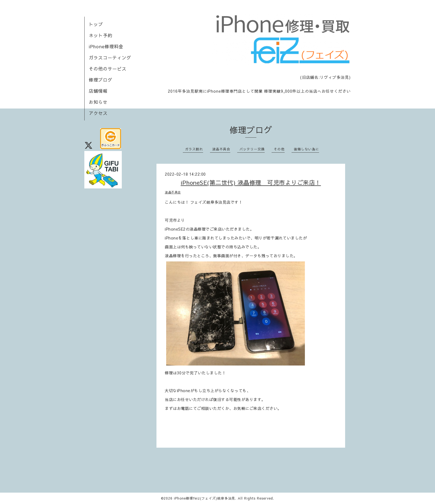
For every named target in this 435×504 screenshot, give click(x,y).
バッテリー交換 (252, 149)
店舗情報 (98, 91)
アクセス (98, 113)
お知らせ (98, 102)
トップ (96, 24)
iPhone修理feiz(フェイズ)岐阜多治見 (205, 498)
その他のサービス (108, 69)
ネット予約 (101, 35)
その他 (279, 149)
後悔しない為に (306, 149)
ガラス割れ (194, 149)
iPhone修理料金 (106, 46)
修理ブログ (101, 80)
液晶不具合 (221, 149)
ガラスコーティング (110, 57)
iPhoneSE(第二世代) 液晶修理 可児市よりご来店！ (251, 182)
